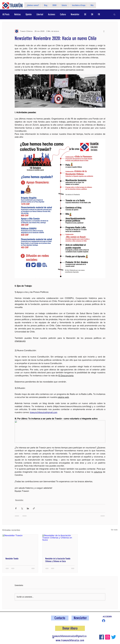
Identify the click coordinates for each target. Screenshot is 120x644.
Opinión (29, 14)
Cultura (63, 14)
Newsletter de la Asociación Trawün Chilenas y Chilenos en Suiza (58, 560)
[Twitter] (114, 637)
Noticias (18, 14)
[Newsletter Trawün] (20, 544)
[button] (114, 14)
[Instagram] (108, 637)
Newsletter (75, 14)
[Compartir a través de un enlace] (34, 508)
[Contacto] (60, 618)
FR (99, 14)
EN (92, 14)
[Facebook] (102, 637)
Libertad (40, 14)
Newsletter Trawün (12, 559)
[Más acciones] (104, 31)
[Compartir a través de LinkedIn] (28, 508)
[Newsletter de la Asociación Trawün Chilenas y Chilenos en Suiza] (60, 544)
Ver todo (114, 530)
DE (85, 14)
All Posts (6, 14)
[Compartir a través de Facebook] (16, 508)
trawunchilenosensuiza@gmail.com (69, 637)
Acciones (52, 14)
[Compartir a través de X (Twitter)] (22, 508)
